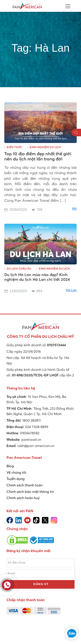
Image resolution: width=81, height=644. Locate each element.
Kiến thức (14, 147)
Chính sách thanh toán (25, 485)
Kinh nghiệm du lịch (45, 147)
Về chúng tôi (16, 473)
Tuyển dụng (16, 479)
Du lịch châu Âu (19, 269)
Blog (10, 466)
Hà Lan (71, 290)
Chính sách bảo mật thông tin (30, 492)
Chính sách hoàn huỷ (23, 498)
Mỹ (74, 209)
